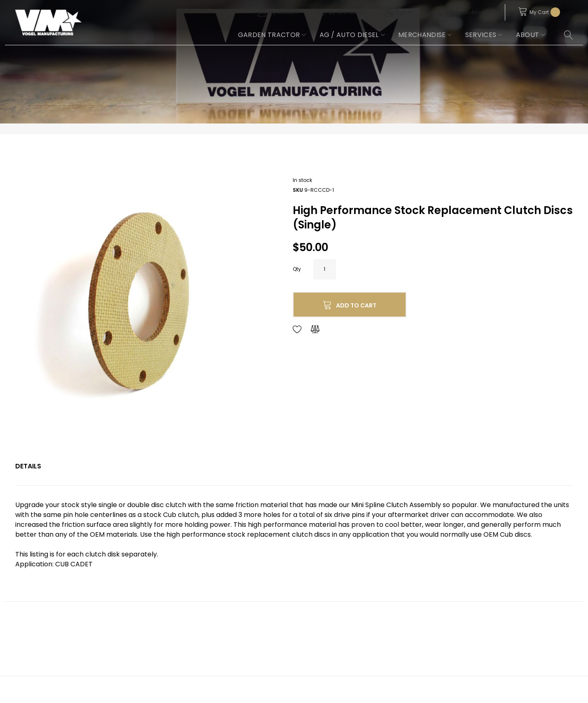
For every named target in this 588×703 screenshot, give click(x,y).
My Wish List (346, 12)
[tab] (28, 466)
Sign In (404, 12)
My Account (284, 12)
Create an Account (469, 12)
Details (28, 466)
